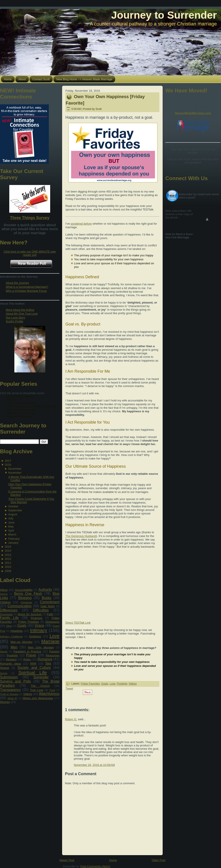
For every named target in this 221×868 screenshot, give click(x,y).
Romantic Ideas (10, 664)
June (11, 523)
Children (5, 602)
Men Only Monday (41, 647)
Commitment (50, 602)
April (11, 530)
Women (5, 702)
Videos (28, 694)
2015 (8, 547)
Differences (9, 610)
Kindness (35, 636)
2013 (8, 555)
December (15, 469)
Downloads (6, 614)
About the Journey (17, 283)
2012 (8, 559)
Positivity (12, 655)
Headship (16, 631)
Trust (52, 690)
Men (14, 647)
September (15, 510)
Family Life (9, 618)
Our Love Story (15, 318)
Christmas (26, 602)
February (14, 539)
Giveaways (52, 622)
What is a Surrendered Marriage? (27, 287)
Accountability (24, 590)
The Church (40, 686)
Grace (39, 626)
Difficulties (41, 610)
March (12, 534)
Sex (48, 663)
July (11, 518)
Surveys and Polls (15, 681)
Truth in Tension (9, 694)
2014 (8, 551)
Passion (54, 651)
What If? (12, 698)
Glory (9, 626)
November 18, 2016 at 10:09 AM (94, 765)
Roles (27, 659)
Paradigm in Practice (27, 651)
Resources (53, 655)
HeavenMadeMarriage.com (193, 113)
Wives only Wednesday (38, 698)
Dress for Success (30, 614)
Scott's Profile (14, 321)
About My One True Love (22, 314)
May (11, 526)
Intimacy (39, 630)
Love (54, 636)
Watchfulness (49, 694)
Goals (22, 626)
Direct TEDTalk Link (78, 623)
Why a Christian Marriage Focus (26, 291)
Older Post (159, 860)
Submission (9, 677)
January (13, 543)
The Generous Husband (81, 536)
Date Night (48, 606)
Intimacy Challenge (11, 636)
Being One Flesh (28, 594)
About (4, 590)
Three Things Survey (30, 218)
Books (47, 598)
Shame (5, 668)
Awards (4, 594)
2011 (8, 563)
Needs (4, 651)
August (13, 514)
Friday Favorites (90, 684)
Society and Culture (34, 668)
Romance (45, 659)
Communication (19, 606)
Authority (45, 590)
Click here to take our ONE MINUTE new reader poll (30, 253)
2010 (8, 567)
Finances (37, 618)
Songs (4, 673)
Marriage (50, 641)
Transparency (10, 690)
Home (113, 860)
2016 (8, 465)
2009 (8, 571)
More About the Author (20, 310)
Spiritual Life (33, 672)
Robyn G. (71, 719)
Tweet (69, 688)
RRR (33, 664)
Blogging (25, 598)
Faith (50, 614)
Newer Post (67, 860)
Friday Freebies (29, 622)
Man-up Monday (22, 642)
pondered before (81, 224)
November (15, 473)
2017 (8, 461)
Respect (11, 659)
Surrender (41, 677)
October (13, 506)
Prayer (31, 655)
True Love (36, 690)
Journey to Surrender (164, 15)
